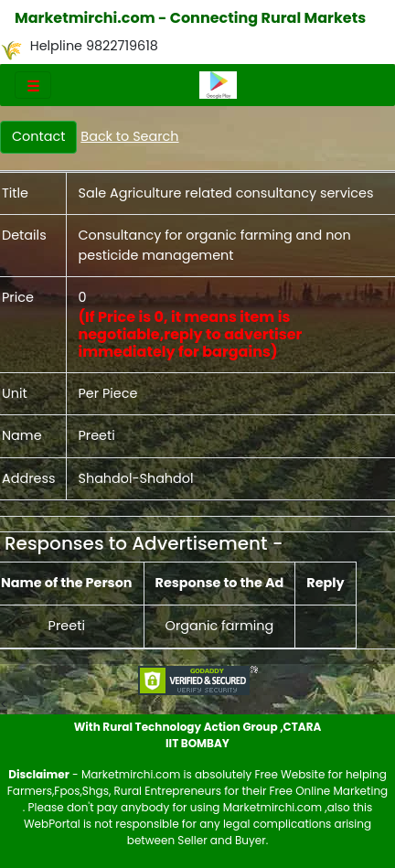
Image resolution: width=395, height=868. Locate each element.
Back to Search (129, 136)
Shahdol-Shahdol (135, 478)
